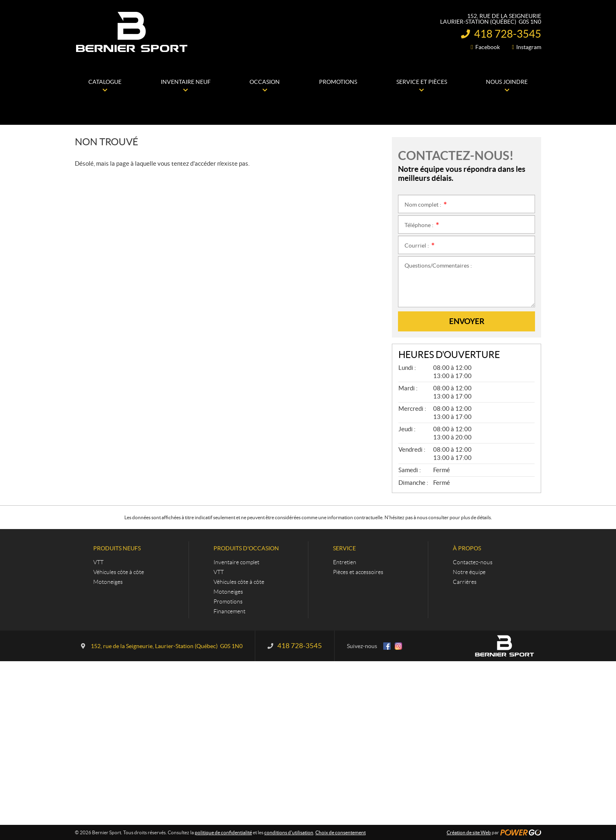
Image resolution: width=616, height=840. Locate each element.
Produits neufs (117, 548)
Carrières (465, 582)
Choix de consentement (341, 832)
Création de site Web (469, 832)
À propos (467, 548)
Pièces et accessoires (358, 572)
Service (344, 548)
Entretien (345, 562)
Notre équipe (469, 572)
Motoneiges (108, 582)
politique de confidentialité (223, 832)
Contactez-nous (473, 562)
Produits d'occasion (246, 548)
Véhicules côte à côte (119, 572)
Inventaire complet (236, 562)
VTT (98, 562)
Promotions (228, 601)
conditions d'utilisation (289, 832)
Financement (229, 611)
